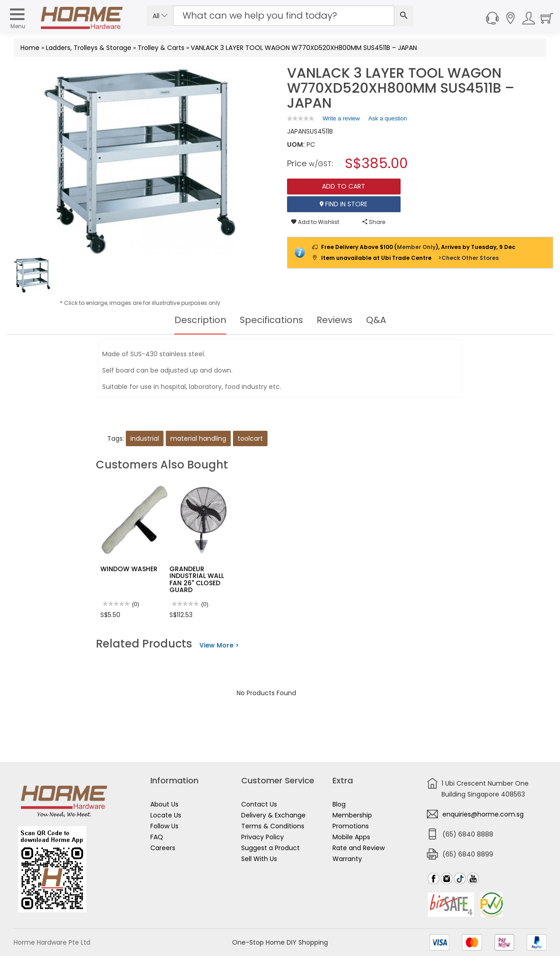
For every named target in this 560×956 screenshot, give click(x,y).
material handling (198, 438)
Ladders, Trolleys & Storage (89, 48)
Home (30, 48)
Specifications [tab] (271, 320)
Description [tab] (200, 320)
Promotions (351, 826)
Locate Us (166, 815)
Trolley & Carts (161, 48)
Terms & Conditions (273, 826)
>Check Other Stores (468, 258)
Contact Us (259, 804)
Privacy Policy (263, 837)
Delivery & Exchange (273, 815)
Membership (352, 815)
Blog (339, 804)
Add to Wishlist (315, 222)
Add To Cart (344, 186)
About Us (164, 804)
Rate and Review (359, 848)
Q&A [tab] (377, 320)
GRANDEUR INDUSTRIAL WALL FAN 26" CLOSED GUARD (197, 579)
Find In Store (344, 204)
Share (374, 222)
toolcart (250, 438)
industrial (145, 438)
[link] (301, 118)
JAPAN (297, 131)
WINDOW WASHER (129, 569)
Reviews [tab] (335, 320)
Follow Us (164, 826)
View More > (219, 645)
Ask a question (388, 118)
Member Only (416, 247)
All (160, 16)
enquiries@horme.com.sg (483, 814)
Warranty (347, 859)
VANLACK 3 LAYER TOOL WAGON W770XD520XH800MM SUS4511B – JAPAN (304, 48)
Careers (163, 848)
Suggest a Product (270, 848)
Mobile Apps (351, 837)
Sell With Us (259, 859)
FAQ (157, 837)
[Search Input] (284, 16)
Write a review (341, 120)
